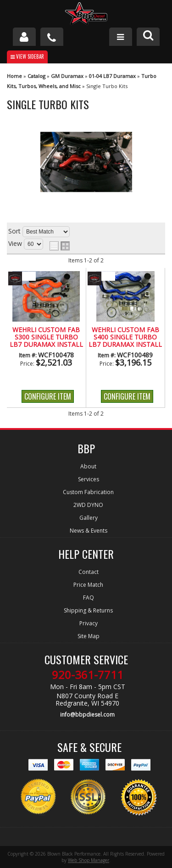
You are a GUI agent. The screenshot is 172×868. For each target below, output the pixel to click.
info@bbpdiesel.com (87, 715)
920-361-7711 (88, 675)
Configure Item (48, 396)
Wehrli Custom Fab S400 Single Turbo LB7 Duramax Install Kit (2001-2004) (125, 338)
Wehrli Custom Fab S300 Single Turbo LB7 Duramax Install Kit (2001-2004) (46, 338)
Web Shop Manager (89, 860)
